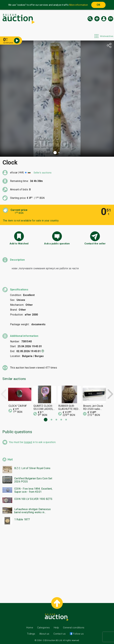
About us (44, 634)
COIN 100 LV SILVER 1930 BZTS (33, 499)
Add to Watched (19, 244)
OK (98, 5)
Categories (43, 628)
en (111, 19)
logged (28, 442)
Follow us (78, 634)
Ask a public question (57, 244)
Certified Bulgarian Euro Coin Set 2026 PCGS (33, 480)
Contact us (60, 634)
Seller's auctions (43, 173)
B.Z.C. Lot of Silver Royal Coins (32, 468)
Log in (104, 19)
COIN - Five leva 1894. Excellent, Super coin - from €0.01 (33, 490)
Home (30, 628)
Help (56, 628)
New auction (97, 19)
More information (79, 5)
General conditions (74, 628)
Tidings (31, 634)
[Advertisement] (57, 559)
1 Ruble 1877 (22, 519)
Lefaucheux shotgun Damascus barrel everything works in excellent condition (32, 511)
